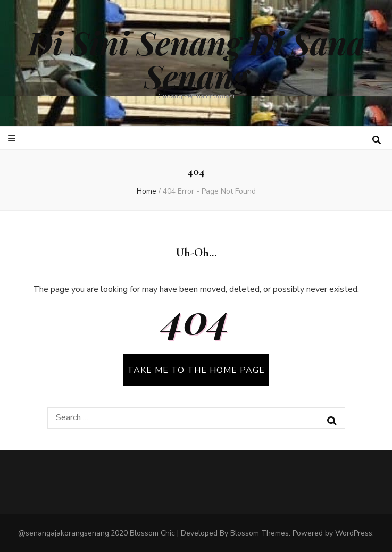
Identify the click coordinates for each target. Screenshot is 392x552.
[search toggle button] (377, 140)
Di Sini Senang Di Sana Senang (196, 59)
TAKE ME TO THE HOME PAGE (196, 370)
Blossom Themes (260, 533)
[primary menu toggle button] (13, 139)
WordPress (354, 533)
